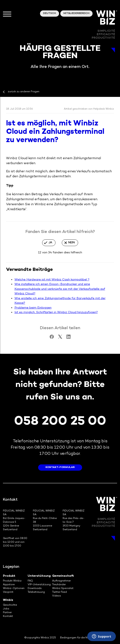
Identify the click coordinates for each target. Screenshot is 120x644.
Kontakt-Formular (60, 467)
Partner (7, 613)
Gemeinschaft (63, 576)
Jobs (6, 609)
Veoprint (8, 592)
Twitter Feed (59, 592)
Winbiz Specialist (63, 588)
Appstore (9, 585)
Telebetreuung (36, 592)
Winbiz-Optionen (14, 588)
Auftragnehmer (61, 581)
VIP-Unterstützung (39, 585)
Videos (57, 596)
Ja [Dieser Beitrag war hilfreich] (50, 243)
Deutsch (50, 13)
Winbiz (8, 600)
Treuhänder (59, 585)
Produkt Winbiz (12, 581)
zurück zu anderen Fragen (24, 92)
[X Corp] (60, 338)
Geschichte (10, 605)
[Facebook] (52, 338)
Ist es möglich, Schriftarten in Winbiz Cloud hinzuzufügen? (56, 312)
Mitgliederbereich (76, 13)
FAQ (30, 581)
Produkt (9, 576)
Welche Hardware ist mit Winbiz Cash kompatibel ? (52, 280)
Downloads (35, 588)
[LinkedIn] (68, 338)
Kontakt (8, 616)
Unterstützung (39, 576)
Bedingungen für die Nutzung (78, 638)
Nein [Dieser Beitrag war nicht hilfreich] (72, 243)
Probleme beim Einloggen (33, 308)
